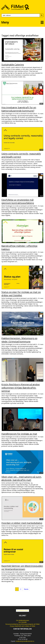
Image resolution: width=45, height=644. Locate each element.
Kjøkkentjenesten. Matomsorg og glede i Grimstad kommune (19, 340)
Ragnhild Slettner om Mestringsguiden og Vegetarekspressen (22, 567)
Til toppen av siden (22, 611)
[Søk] (21, 15)
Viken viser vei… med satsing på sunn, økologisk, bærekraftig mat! (22, 478)
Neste (26, 589)
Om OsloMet (23, 622)
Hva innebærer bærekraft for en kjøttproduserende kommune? (19, 109)
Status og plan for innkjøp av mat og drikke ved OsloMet (21, 294)
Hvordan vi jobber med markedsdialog (22, 523)
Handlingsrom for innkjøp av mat (19, 434)
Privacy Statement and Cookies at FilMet (22, 626)
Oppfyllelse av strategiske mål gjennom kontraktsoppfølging (18, 201)
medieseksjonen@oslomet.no (25, 641)
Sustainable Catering (13, 65)
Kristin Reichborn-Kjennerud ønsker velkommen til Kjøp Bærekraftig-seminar (21, 388)
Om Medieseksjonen (23, 620)
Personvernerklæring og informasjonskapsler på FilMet (22, 624)
